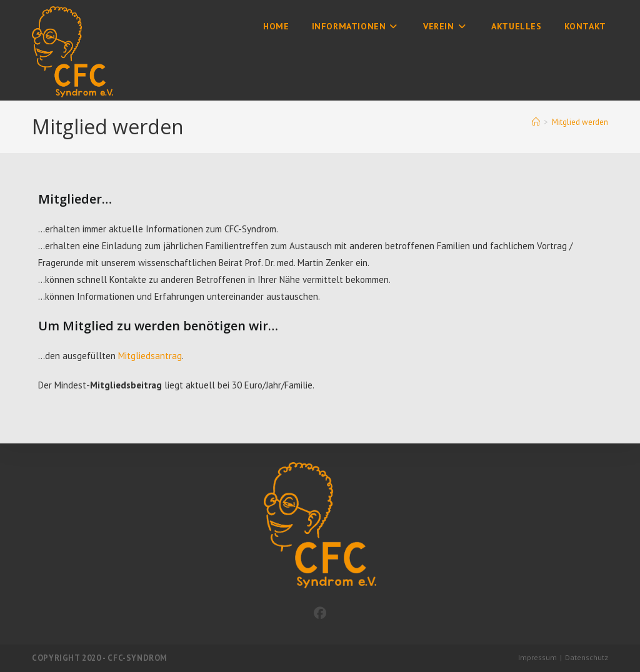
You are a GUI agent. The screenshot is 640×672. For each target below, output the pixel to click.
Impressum (537, 657)
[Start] (536, 122)
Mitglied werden (580, 122)
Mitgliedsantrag (150, 356)
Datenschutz (587, 657)
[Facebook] (320, 613)
